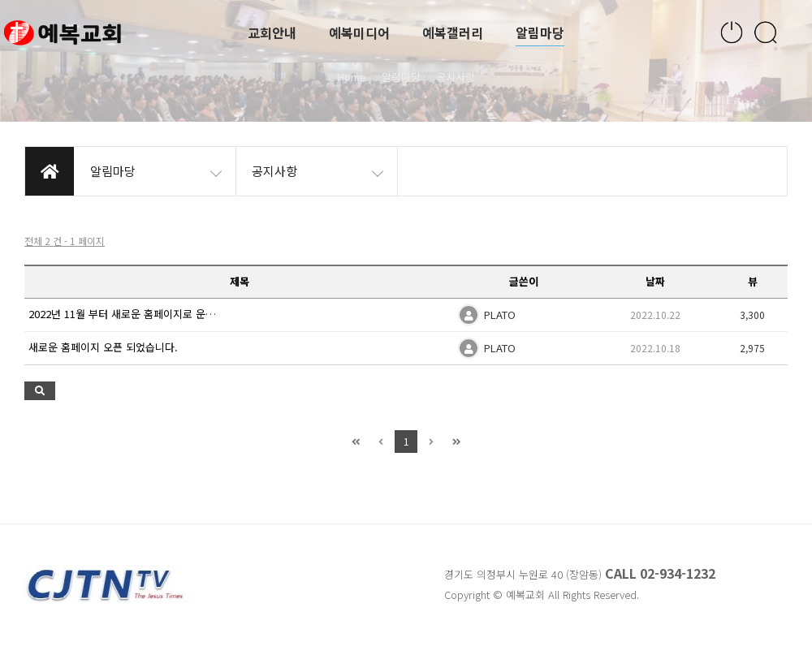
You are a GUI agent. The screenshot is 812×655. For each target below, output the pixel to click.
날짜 (655, 281)
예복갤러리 (453, 32)
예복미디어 (359, 32)
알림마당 (540, 32)
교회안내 (272, 32)
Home (352, 77)
